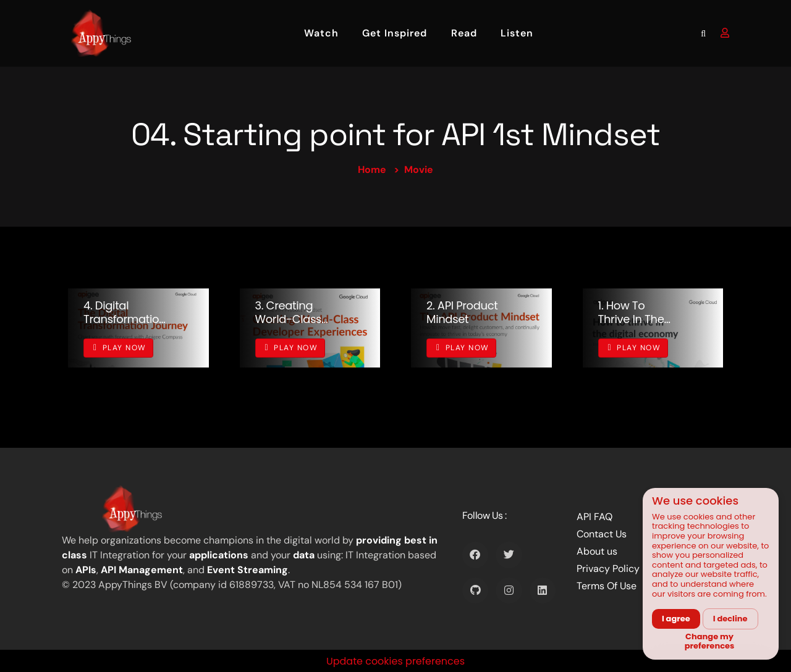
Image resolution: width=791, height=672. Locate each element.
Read (464, 33)
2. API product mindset (462, 312)
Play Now (120, 348)
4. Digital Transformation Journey (125, 319)
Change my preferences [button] (710, 641)
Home (372, 170)
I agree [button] (676, 619)
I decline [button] (730, 619)
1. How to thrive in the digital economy (631, 325)
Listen (517, 33)
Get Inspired (395, 33)
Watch (321, 33)
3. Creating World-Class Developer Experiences (289, 325)
